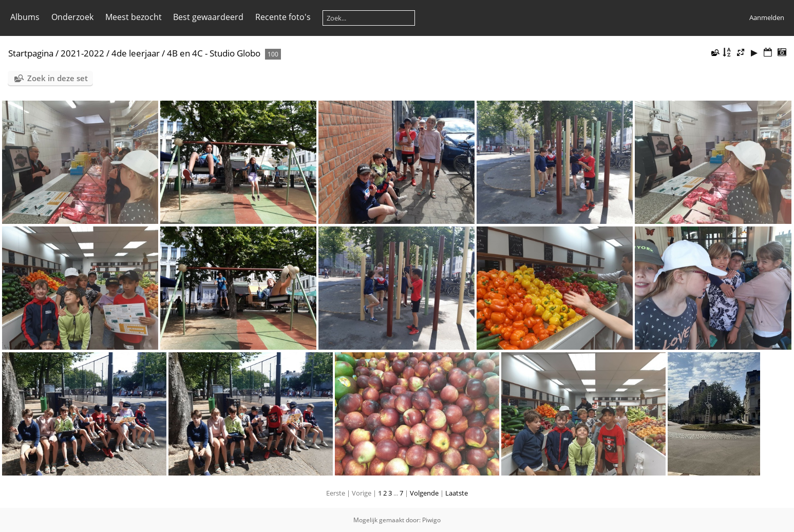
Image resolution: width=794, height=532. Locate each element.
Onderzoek (72, 17)
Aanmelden (767, 17)
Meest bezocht (134, 17)
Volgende (424, 493)
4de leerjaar (136, 53)
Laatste (457, 493)
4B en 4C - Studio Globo (215, 53)
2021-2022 (82, 53)
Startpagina (31, 53)
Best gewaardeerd (208, 17)
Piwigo (431, 520)
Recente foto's (283, 17)
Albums (25, 17)
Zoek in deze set (58, 78)
